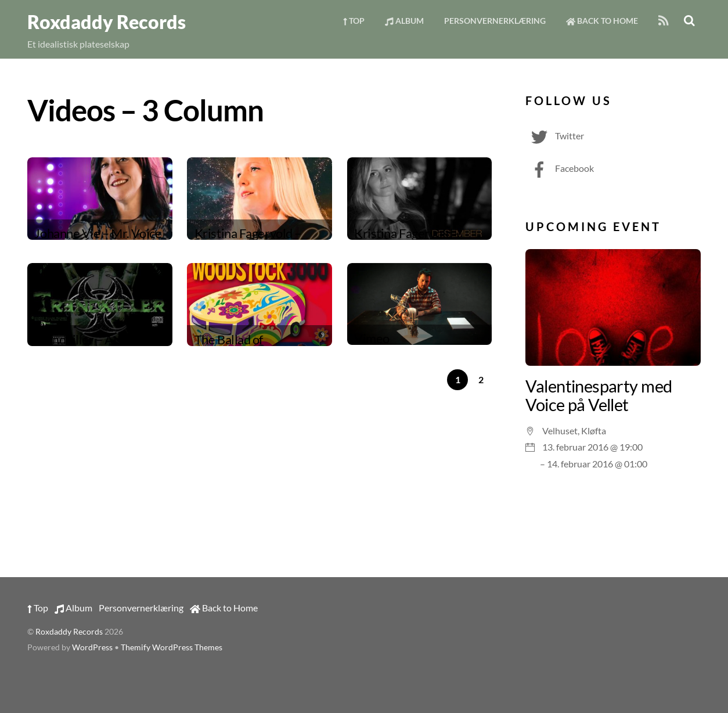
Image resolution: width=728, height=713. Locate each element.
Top (354, 21)
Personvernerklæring (495, 21)
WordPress (92, 647)
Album (404, 21)
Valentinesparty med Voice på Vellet (599, 395)
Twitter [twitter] (555, 136)
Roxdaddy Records (69, 632)
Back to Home (602, 21)
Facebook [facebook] (560, 168)
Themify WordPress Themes (172, 647)
